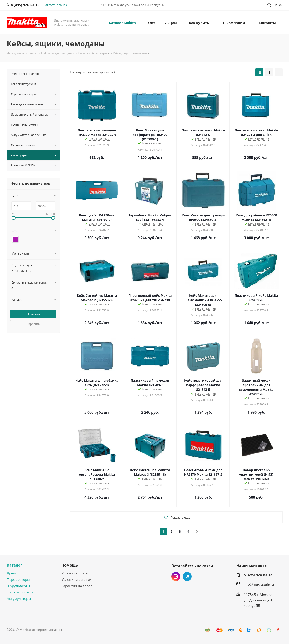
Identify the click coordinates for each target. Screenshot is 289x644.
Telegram (187, 576)
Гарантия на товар (77, 586)
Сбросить (33, 324)
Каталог (14, 565)
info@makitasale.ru (259, 584)
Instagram (176, 576)
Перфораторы (18, 579)
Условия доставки (76, 579)
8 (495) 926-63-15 (258, 575)
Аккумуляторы (19, 598)
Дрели (12, 573)
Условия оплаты (75, 573)
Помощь (70, 565)
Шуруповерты (18, 586)
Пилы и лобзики (21, 592)
